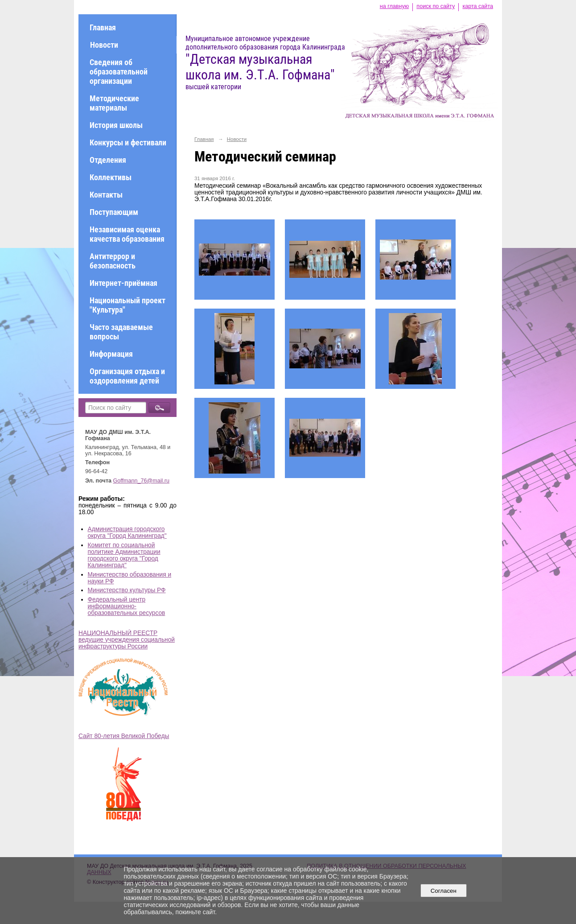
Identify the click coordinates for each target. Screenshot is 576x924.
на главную (394, 6)
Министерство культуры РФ (127, 590)
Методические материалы (114, 103)
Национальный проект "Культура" (128, 305)
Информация (111, 354)
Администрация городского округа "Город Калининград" (127, 532)
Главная (103, 27)
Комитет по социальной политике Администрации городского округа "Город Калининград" (124, 555)
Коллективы (111, 177)
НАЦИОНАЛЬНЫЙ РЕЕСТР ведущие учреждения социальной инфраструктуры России (127, 640)
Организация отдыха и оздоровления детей (127, 376)
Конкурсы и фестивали (128, 142)
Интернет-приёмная (123, 283)
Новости (104, 45)
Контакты (106, 195)
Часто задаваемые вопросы (121, 332)
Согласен (443, 891)
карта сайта (478, 6)
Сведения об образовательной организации (119, 72)
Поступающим (114, 212)
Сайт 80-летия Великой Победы (124, 736)
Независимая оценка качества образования (127, 234)
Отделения (108, 160)
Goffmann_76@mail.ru (142, 481)
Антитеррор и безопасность (113, 261)
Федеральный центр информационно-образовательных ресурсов (127, 606)
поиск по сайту (436, 6)
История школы (116, 125)
